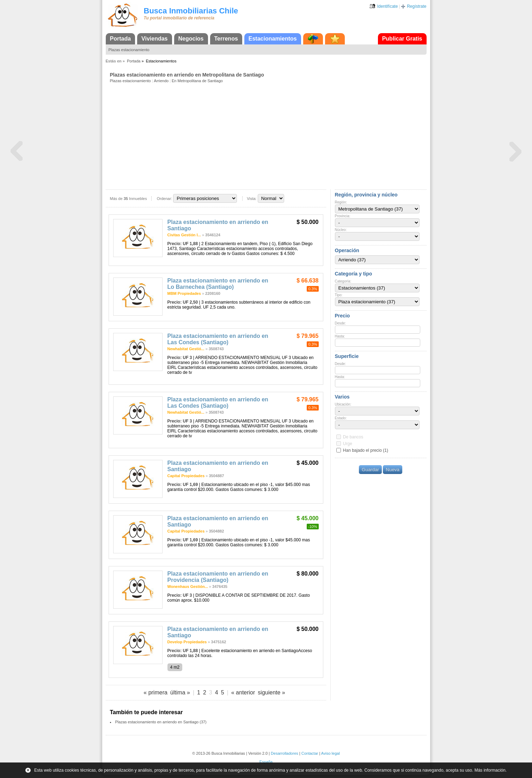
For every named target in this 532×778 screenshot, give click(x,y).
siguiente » (271, 692)
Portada (121, 39)
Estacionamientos (273, 39)
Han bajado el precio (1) (366, 450)
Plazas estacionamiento (129, 50)
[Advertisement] (268, 136)
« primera (155, 692)
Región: (341, 202)
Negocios (191, 39)
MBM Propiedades (184, 293)
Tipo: (339, 295)
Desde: (341, 323)
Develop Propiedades (187, 642)
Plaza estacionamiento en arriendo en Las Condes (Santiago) (218, 339)
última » (180, 692)
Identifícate (388, 6)
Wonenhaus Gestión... (188, 586)
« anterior (243, 692)
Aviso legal (331, 753)
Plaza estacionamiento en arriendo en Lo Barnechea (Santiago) (218, 284)
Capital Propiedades (186, 476)
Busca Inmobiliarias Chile (191, 11)
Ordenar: (164, 199)
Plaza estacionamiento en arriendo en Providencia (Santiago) (218, 577)
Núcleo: (341, 230)
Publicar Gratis (402, 39)
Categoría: (343, 281)
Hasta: (340, 336)
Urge (348, 444)
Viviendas (154, 39)
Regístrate (417, 6)
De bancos (353, 437)
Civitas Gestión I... (184, 235)
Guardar (370, 470)
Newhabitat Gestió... (186, 349)
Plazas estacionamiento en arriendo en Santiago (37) (161, 722)
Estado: (341, 418)
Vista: (252, 199)
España (266, 762)
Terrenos (226, 39)
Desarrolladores (285, 753)
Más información (490, 770)
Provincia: (343, 216)
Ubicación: (343, 404)
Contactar (310, 753)
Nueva (393, 470)
